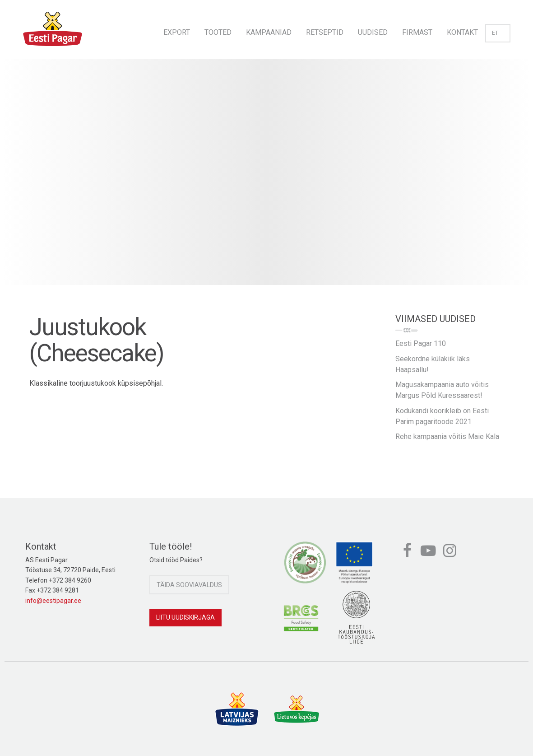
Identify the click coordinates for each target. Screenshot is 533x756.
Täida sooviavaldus (189, 585)
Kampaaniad (269, 32)
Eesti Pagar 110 (421, 343)
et (498, 33)
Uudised (373, 32)
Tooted (218, 32)
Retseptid (325, 32)
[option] (266, 181)
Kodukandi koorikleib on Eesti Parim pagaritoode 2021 (442, 416)
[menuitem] (177, 30)
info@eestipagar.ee (53, 601)
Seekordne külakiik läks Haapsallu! (433, 364)
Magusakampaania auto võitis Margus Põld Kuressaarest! (442, 390)
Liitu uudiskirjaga (185, 617)
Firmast (417, 32)
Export (177, 32)
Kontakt (462, 32)
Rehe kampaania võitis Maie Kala (447, 436)
